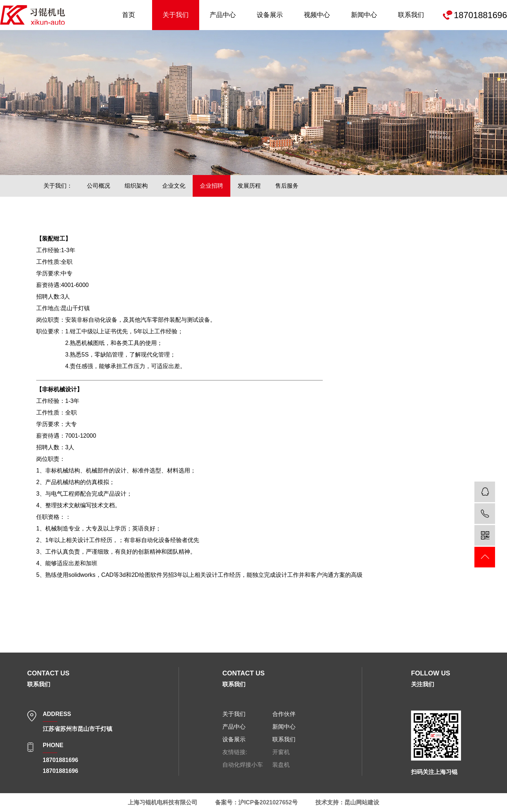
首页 (129, 15)
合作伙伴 (284, 714)
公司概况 (99, 186)
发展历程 (249, 186)
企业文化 (174, 186)
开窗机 (281, 752)
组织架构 (136, 186)
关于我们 (176, 15)
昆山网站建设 (362, 802)
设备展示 (270, 15)
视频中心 (317, 15)
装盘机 (281, 765)
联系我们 (411, 15)
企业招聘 (211, 186)
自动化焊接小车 (243, 765)
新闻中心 (364, 15)
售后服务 (287, 186)
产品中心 (223, 15)
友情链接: (235, 752)
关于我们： (58, 186)
